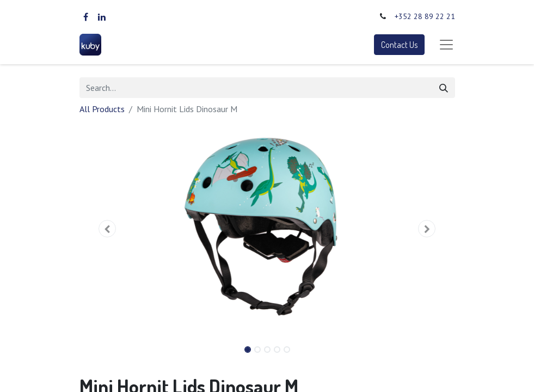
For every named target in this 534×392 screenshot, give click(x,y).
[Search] (444, 88)
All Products (102, 109)
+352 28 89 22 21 (425, 16)
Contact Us (399, 45)
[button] (108, 229)
